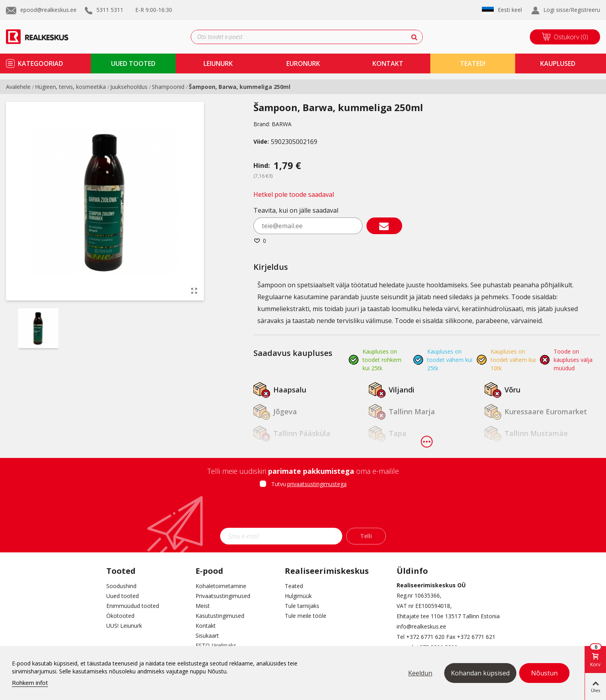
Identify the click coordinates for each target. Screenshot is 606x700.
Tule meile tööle (306, 616)
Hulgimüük (298, 596)
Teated (294, 586)
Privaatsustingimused (223, 596)
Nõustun (544, 673)
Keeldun (420, 673)
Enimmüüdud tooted (133, 606)
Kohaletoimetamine (221, 586)
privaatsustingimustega (317, 484)
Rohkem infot (30, 683)
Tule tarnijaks (302, 606)
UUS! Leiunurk (124, 626)
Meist (203, 606)
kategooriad (40, 63)
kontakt (388, 63)
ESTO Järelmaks (216, 645)
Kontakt (206, 626)
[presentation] (303, 510)
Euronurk (303, 63)
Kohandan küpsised (480, 673)
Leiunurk (218, 63)
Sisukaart (207, 636)
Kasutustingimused (220, 616)
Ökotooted (120, 616)
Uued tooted (123, 596)
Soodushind (121, 586)
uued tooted (133, 63)
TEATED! (473, 63)
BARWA (282, 124)
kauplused (558, 63)
